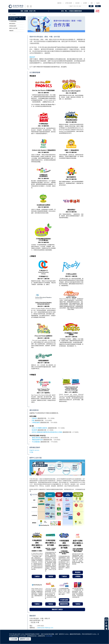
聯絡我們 (11, 31)
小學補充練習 (36, 422)
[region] (54, 637)
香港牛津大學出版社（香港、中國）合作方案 (16, 18)
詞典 (33, 420)
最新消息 (59, 3)
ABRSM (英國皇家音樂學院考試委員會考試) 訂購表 (47, 432)
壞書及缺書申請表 (37, 440)
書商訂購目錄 (36, 438)
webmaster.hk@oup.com (45, 628)
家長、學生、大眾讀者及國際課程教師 (72, 11)
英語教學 (35, 430)
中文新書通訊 (36, 442)
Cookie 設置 (14, 639)
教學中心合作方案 (13, 28)
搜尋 (91, 6)
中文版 (31, 452)
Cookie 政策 (49, 636)
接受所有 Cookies (25, 639)
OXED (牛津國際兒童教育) (40, 428)
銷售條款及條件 (13, 26)
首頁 (10, 14)
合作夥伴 (85, 3)
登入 (98, 6)
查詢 (92, 3)
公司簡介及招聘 (68, 3)
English (98, 3)
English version (34, 450)
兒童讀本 (35, 418)
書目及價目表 (12, 24)
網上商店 (78, 3)
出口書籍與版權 (13, 21)
